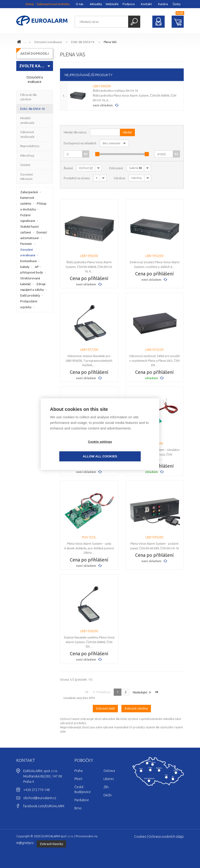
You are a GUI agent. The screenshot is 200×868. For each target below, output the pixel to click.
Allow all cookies (127, 449)
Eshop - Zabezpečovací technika (48, 4)
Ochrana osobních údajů (166, 837)
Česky (177, 4)
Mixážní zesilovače (27, 120)
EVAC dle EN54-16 (83, 42)
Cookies (140, 837)
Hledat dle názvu (75, 132)
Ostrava (109, 771)
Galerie (135, 168)
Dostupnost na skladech (80, 143)
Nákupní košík (178, 22)
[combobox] (35, 66)
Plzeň (78, 779)
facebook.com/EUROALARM (44, 806)
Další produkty (30, 295)
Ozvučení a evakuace (48, 42)
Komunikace (28, 261)
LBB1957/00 (89, 350)
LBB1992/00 (154, 256)
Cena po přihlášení (89, 278)
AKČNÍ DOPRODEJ (35, 54)
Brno (78, 808)
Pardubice (82, 800)
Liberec (109, 779)
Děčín (108, 795)
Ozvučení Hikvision (27, 177)
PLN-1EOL (89, 537)
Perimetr (26, 244)
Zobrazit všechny (136, 708)
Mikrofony (27, 155)
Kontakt (146, 4)
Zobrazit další (105, 708)
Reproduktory (30, 146)
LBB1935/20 (154, 350)
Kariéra (163, 4)
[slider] (97, 154)
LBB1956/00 (89, 631)
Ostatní (25, 165)
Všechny (137, 178)
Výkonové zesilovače (27, 134)
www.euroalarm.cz (20, 42)
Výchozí (86, 168)
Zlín (106, 787)
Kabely (25, 267)
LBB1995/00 (154, 537)
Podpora (129, 4)
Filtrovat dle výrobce (28, 97)
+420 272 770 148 (37, 790)
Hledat (134, 22)
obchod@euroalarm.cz (40, 798)
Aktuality (96, 4)
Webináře (112, 4)
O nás (80, 4)
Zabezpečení (29, 192)
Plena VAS (110, 42)
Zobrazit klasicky (51, 844)
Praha (78, 771)
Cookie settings (73, 449)
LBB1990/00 (102, 86)
